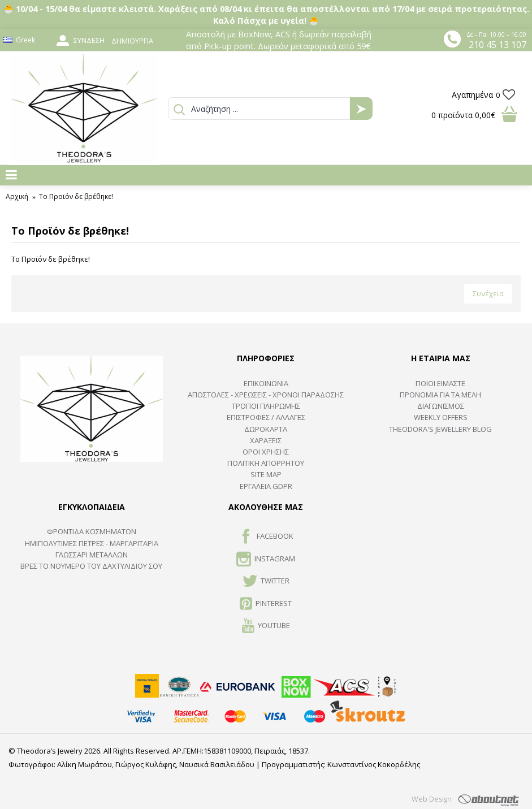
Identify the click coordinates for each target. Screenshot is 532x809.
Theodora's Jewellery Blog (440, 429)
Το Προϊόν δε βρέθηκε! (76, 196)
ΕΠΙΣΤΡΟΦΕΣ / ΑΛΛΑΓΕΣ (266, 417)
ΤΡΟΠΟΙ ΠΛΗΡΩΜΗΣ (266, 406)
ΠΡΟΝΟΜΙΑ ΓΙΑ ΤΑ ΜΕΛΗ (440, 395)
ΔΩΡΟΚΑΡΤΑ (266, 429)
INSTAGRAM (266, 560)
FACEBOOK (266, 537)
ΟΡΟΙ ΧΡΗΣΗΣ (266, 452)
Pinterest (266, 604)
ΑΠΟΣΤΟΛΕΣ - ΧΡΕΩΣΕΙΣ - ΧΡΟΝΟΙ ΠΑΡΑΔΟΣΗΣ (266, 395)
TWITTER (266, 582)
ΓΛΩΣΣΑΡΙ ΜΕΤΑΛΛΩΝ (92, 555)
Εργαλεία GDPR (266, 486)
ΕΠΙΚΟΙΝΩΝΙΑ (266, 383)
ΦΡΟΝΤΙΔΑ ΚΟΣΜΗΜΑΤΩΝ (92, 531)
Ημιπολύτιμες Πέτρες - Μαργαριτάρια (92, 543)
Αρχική (17, 196)
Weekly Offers (441, 417)
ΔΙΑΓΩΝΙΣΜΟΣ (441, 406)
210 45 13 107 (498, 45)
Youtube (266, 626)
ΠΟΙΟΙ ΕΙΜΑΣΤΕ (440, 383)
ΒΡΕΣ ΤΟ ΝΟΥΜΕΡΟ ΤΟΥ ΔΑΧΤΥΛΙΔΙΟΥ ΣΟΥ (91, 566)
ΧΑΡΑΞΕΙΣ (266, 440)
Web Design (432, 799)
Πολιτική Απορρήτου (266, 463)
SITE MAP (266, 474)
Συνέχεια (488, 293)
